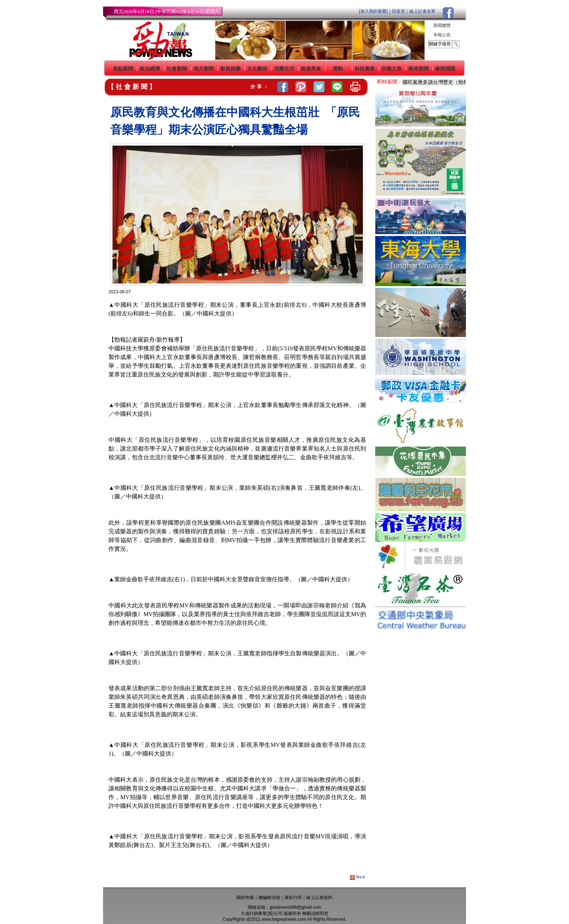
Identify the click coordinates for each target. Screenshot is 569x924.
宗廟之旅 (392, 69)
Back (358, 877)
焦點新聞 (123, 69)
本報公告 (442, 35)
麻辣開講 (445, 69)
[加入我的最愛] (373, 11)
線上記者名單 (422, 11)
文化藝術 (257, 69)
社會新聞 (177, 69)
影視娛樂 (230, 69)
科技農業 (365, 69)
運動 (338, 69)
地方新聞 (204, 69)
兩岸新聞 (418, 69)
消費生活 (284, 69)
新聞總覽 (442, 25)
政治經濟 (150, 69)
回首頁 (398, 11)
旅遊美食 (311, 69)
